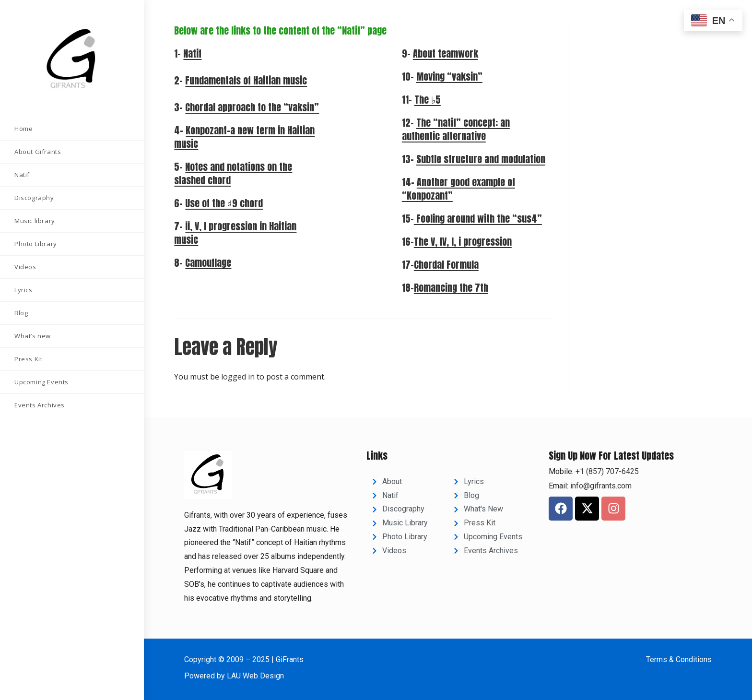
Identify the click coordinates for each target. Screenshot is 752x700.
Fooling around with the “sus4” (478, 219)
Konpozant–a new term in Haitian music (244, 137)
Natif (192, 53)
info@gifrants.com (601, 486)
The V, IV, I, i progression (463, 242)
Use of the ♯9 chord (224, 203)
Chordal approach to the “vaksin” (252, 107)
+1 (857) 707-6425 (606, 471)
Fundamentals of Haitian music (246, 80)
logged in (238, 377)
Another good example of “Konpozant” (458, 189)
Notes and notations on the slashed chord (233, 173)
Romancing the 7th (451, 288)
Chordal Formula (446, 265)
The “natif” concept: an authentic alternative (456, 129)
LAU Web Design (255, 676)
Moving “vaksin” (449, 77)
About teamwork (446, 53)
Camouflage (208, 263)
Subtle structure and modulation (481, 159)
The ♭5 (428, 100)
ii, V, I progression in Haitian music (235, 233)
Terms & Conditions (679, 659)
